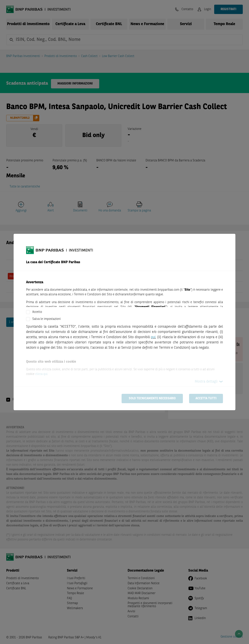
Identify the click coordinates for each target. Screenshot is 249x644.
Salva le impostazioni (46, 319)
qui (153, 337)
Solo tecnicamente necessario (152, 399)
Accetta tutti (206, 399)
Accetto (37, 312)
